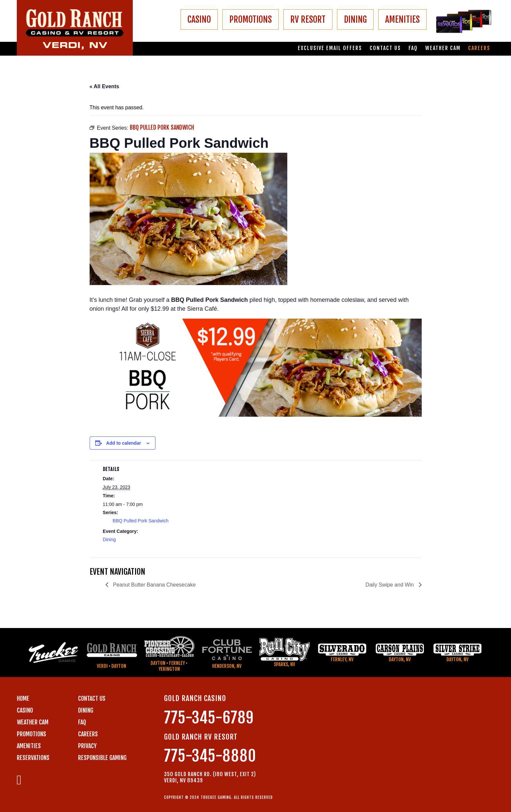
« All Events (104, 86)
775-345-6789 (209, 718)
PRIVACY (87, 746)
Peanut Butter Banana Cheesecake (154, 585)
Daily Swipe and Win (390, 585)
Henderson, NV (227, 666)
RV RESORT (308, 19)
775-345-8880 (210, 756)
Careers (479, 48)
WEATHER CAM (33, 722)
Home (23, 698)
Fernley (177, 663)
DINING (355, 19)
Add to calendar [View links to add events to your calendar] (124, 443)
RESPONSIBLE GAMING (102, 758)
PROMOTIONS (251, 19)
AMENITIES (402, 19)
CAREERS (88, 734)
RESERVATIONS (33, 758)
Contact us (385, 48)
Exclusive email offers (330, 48)
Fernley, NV (342, 659)
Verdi (102, 666)
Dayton (119, 666)
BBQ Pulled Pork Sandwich (141, 521)
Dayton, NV (400, 659)
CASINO (199, 19)
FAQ (413, 48)
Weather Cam (443, 48)
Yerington (169, 669)
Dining (109, 539)
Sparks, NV (284, 664)
